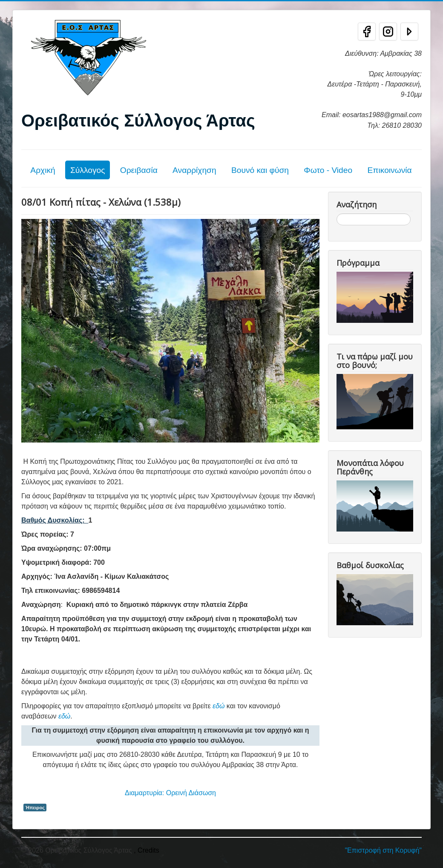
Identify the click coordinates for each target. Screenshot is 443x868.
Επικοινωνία (389, 170)
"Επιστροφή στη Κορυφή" (383, 850)
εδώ (219, 706)
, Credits (147, 850)
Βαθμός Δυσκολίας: (55, 520)
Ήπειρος (35, 808)
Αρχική (43, 170)
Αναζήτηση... (337, 214)
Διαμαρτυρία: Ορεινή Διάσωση (170, 793)
